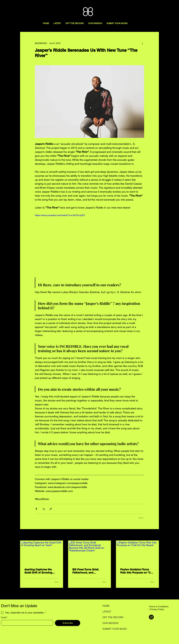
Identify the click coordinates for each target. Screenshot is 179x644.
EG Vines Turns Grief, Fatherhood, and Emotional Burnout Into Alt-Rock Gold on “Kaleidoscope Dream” (87, 571)
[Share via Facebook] (36, 509)
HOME (106, 606)
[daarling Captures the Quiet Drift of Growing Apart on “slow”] (42, 553)
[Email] (26, 623)
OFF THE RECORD (113, 617)
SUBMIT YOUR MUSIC (113, 629)
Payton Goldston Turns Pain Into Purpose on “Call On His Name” (137, 571)
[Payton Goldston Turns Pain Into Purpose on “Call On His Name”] (137, 553)
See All (156, 535)
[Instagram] (151, 617)
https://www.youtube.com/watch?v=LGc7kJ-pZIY (60, 215)
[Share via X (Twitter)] (43, 509)
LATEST (107, 612)
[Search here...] (161, 5)
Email (4, 618)
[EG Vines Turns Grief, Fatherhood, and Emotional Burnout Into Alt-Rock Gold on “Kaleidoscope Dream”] (90, 553)
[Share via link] (51, 509)
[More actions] (142, 43)
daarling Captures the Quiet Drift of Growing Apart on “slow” (38, 571)
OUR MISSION (110, 623)
